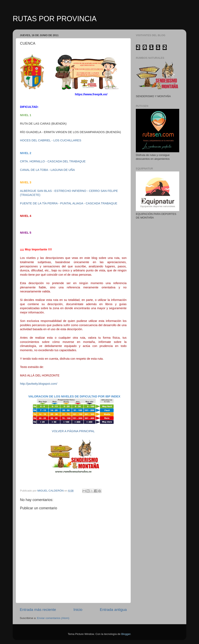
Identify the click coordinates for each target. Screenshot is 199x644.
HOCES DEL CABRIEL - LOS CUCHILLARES (51, 140)
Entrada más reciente (38, 610)
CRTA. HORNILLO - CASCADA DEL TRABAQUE (53, 161)
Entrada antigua (113, 610)
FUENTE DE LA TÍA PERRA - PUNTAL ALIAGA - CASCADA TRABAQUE (69, 203)
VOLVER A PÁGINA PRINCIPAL (73, 431)
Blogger (126, 634)
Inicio (78, 610)
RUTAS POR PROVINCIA (55, 19)
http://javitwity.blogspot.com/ (39, 384)
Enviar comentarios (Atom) (53, 618)
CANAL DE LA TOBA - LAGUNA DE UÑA (47, 170)
